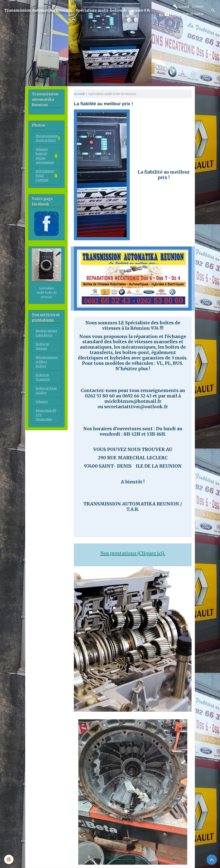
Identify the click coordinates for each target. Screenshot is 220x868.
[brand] (77, 10)
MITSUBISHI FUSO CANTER (47, 176)
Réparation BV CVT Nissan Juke (46, 415)
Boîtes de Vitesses (42, 346)
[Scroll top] (212, 860)
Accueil (181, 7)
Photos (172, 14)
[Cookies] (9, 859)
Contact (198, 6)
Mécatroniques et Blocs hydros (47, 362)
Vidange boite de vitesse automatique (47, 156)
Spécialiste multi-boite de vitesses (47, 293)
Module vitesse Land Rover (46, 333)
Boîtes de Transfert (43, 377)
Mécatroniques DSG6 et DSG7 (48, 138)
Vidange (42, 402)
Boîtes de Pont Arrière (46, 390)
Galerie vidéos (193, 14)
